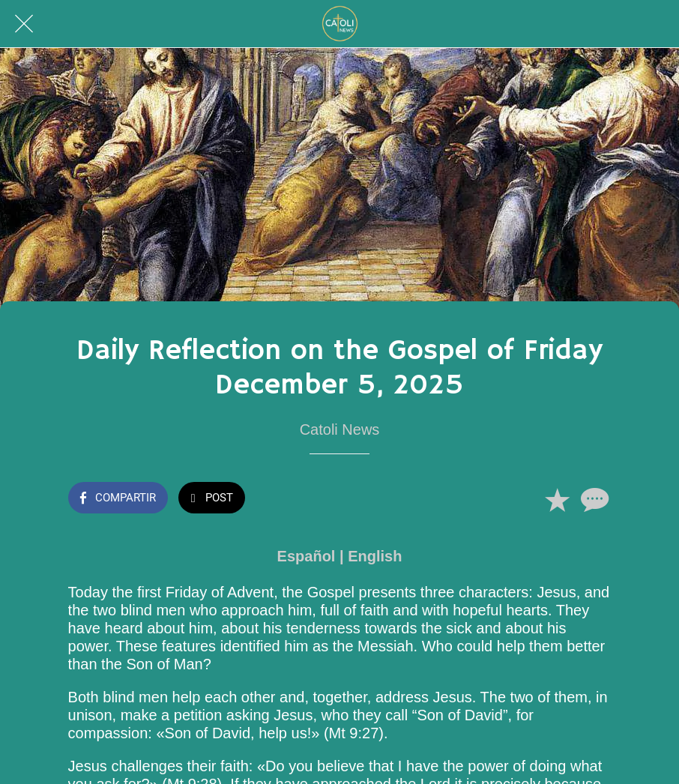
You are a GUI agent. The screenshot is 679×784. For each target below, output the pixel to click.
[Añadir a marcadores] (557, 499)
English (375, 556)
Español (307, 556)
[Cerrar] (24, 24)
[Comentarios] (593, 499)
